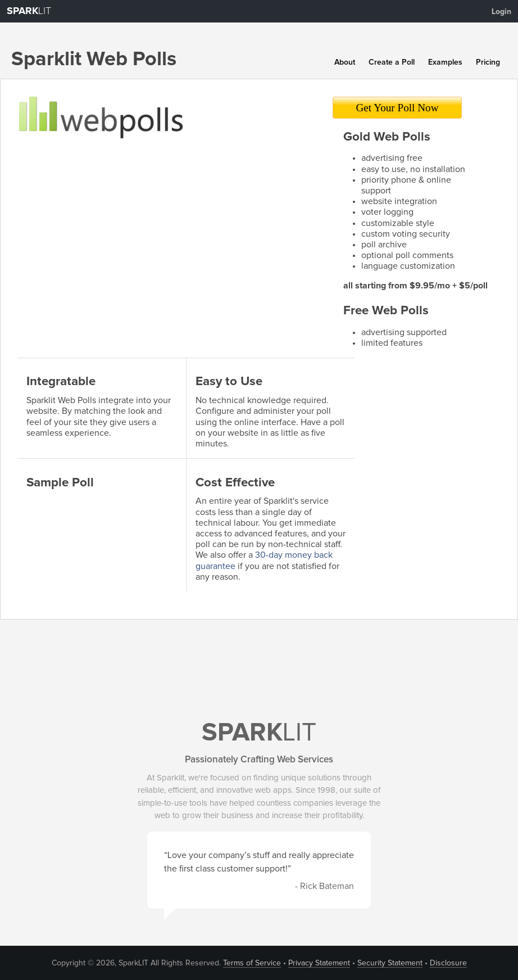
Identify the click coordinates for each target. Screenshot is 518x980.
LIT (29, 11)
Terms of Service (252, 963)
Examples (445, 62)
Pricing (488, 62)
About (345, 62)
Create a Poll (392, 62)
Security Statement (390, 963)
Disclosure (448, 963)
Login (501, 12)
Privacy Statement (319, 963)
